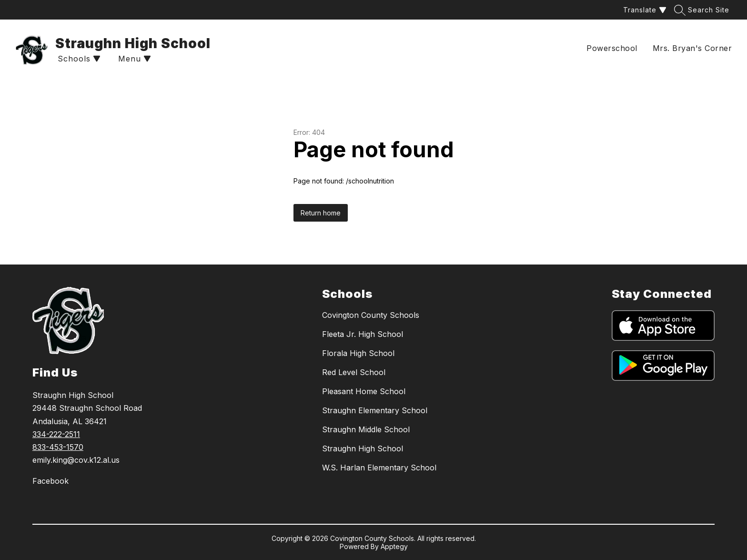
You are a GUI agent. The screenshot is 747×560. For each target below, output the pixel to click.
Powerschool (612, 48)
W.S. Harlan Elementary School (379, 468)
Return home (321, 213)
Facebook (50, 481)
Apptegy (394, 546)
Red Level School (354, 372)
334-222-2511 (56, 434)
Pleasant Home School (364, 391)
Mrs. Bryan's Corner (692, 48)
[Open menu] (133, 59)
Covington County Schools (371, 315)
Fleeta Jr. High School (363, 334)
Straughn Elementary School (375, 410)
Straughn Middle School (366, 429)
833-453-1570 (58, 447)
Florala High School (358, 353)
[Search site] (703, 10)
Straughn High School (363, 448)
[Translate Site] (644, 10)
